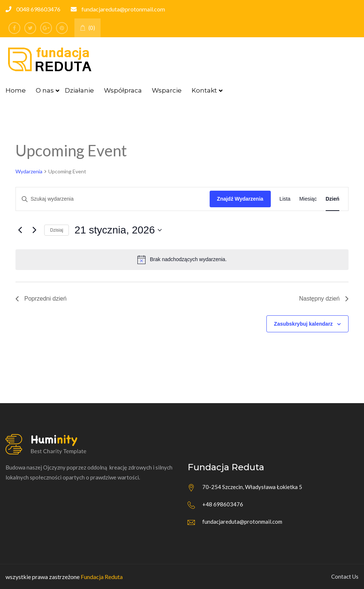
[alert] (182, 260)
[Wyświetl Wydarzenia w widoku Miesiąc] (308, 199)
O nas (45, 90)
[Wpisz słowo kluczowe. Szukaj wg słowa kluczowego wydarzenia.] (113, 199)
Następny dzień (324, 299)
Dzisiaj (57, 230)
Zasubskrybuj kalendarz (304, 324)
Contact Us (345, 576)
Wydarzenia (29, 171)
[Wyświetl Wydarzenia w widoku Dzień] (332, 199)
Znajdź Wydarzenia (240, 199)
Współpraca (123, 90)
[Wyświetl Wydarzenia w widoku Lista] (285, 199)
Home (16, 90)
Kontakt (204, 90)
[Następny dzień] (34, 230)
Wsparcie (167, 90)
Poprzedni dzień (41, 299)
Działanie (79, 90)
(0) (87, 28)
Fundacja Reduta (102, 577)
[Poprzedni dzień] (20, 230)
